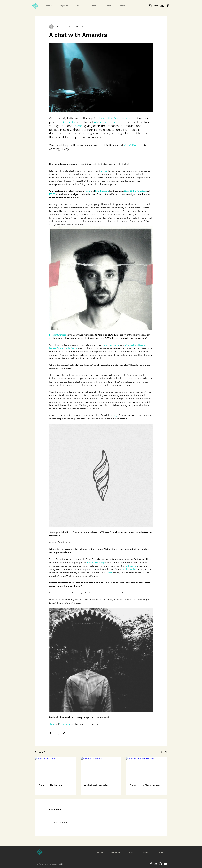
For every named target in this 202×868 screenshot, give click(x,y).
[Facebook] (151, 864)
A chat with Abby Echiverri (146, 785)
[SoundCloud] (156, 864)
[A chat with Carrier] (55, 769)
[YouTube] (165, 864)
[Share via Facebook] (50, 733)
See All (164, 752)
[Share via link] (64, 733)
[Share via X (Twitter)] (57, 733)
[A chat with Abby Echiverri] (147, 769)
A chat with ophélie (96, 785)
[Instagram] (150, 6)
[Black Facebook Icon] (168, 6)
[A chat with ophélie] (101, 769)
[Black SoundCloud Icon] (162, 6)
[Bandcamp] (156, 6)
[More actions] (151, 27)
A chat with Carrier (50, 785)
